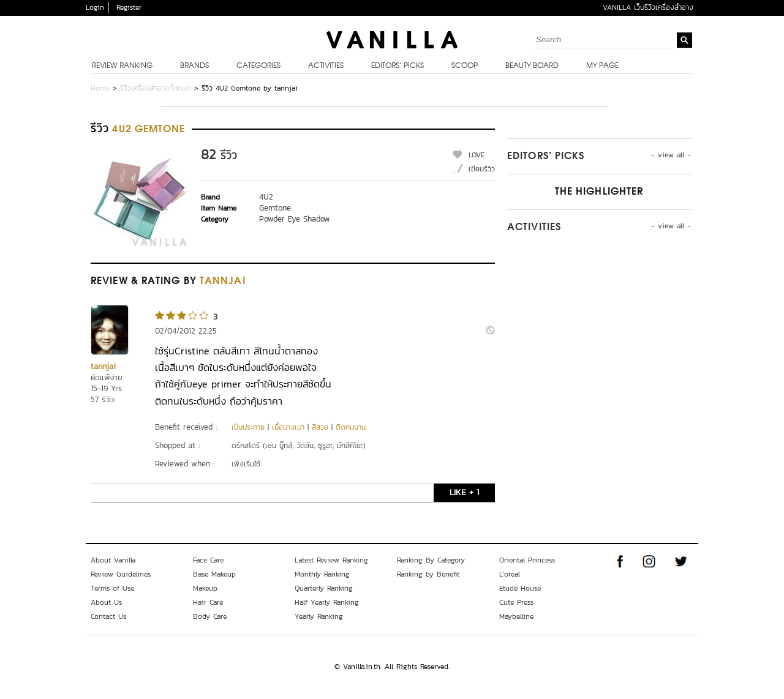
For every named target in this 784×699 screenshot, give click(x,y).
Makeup (205, 588)
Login (95, 7)
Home (100, 88)
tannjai (103, 366)
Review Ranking (122, 66)
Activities (326, 66)
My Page (602, 66)
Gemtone (275, 208)
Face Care (208, 560)
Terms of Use (112, 588)
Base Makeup (214, 574)
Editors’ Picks (398, 66)
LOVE (477, 155)
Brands (194, 66)
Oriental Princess (527, 560)
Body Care (210, 616)
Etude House (520, 588)
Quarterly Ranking (324, 588)
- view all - (671, 155)
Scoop (465, 66)
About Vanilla (113, 560)
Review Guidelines (121, 574)
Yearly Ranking (319, 616)
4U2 (266, 197)
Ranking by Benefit (428, 574)
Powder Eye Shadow (295, 219)
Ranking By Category (431, 560)
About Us (106, 602)
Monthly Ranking (322, 574)
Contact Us (108, 616)
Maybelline (516, 616)
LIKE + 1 (464, 492)
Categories (258, 66)
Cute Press (516, 602)
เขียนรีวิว (482, 169)
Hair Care (208, 602)
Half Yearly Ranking (327, 602)
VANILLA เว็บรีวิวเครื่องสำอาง (648, 7)
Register (129, 7)
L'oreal (510, 574)
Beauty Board (532, 66)
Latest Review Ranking (331, 560)
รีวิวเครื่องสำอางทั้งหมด (156, 88)
